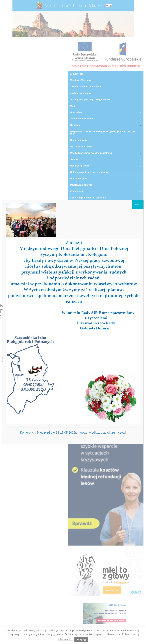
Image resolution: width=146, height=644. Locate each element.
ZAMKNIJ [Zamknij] (138, 205)
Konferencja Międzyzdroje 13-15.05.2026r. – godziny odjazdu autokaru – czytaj (73, 433)
